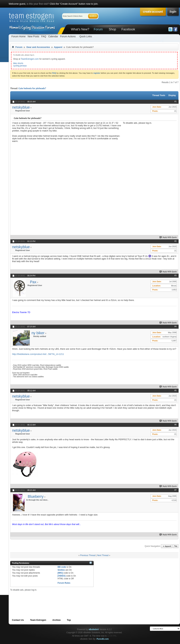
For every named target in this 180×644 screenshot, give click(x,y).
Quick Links (86, 36)
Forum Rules (64, 583)
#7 (175, 490)
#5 (175, 390)
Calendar (53, 36)
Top (176, 546)
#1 (175, 101)
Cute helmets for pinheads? (32, 88)
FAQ (44, 36)
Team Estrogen (38, 620)
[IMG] (60, 573)
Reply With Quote (168, 237)
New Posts (33, 36)
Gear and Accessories (38, 47)
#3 (175, 275)
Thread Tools (159, 95)
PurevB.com (103, 639)
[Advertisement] (142, 176)
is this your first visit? (38, 4)
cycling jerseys (20, 66)
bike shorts (18, 63)
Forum (98, 29)
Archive (57, 620)
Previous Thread (88, 555)
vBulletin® (94, 629)
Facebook (128, 29)
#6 (175, 425)
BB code (62, 567)
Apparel (58, 47)
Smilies (61, 570)
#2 (175, 241)
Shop (112, 29)
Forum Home (19, 36)
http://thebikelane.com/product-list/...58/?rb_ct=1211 (38, 354)
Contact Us (18, 620)
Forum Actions (68, 36)
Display (172, 95)
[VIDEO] (62, 576)
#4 (175, 326)
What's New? (80, 29)
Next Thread (103, 555)
